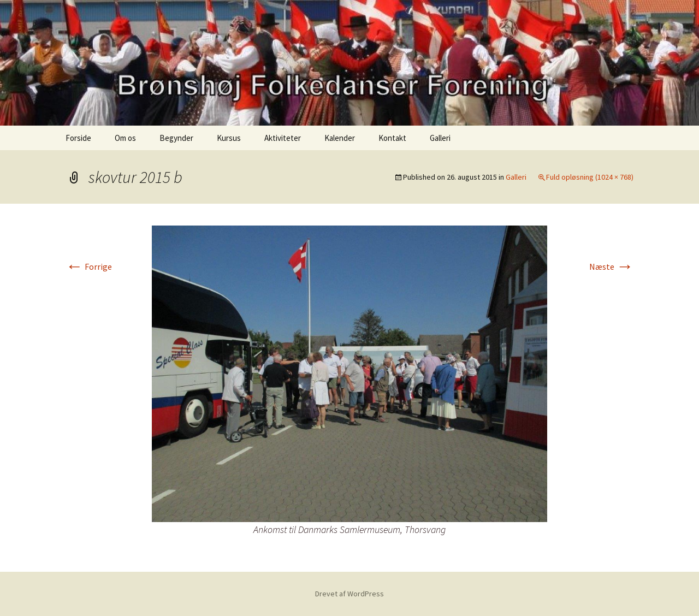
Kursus (229, 138)
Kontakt (392, 138)
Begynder (176, 138)
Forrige (89, 266)
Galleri (440, 138)
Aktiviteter (283, 138)
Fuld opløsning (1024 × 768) (590, 177)
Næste (611, 266)
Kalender (340, 138)
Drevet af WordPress (349, 594)
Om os (125, 138)
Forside (78, 138)
